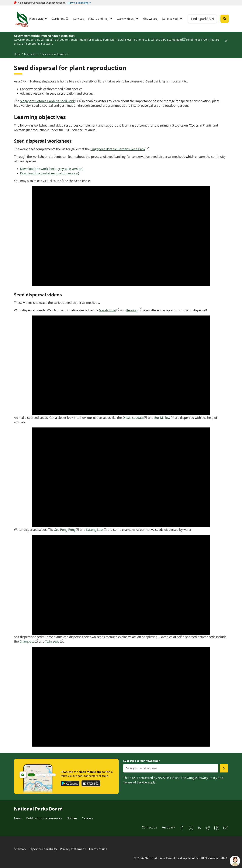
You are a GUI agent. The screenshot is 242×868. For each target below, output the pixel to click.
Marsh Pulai (107, 310)
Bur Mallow (162, 418)
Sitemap (20, 849)
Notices (72, 818)
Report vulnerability (43, 849)
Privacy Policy (207, 778)
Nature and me (98, 19)
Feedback (168, 827)
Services (79, 19)
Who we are (150, 19)
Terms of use (98, 849)
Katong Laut (95, 530)
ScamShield (175, 40)
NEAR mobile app (90, 772)
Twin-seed (52, 641)
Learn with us (125, 19)
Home (17, 54)
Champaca (27, 641)
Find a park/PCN (202, 19)
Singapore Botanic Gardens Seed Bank (47, 101)
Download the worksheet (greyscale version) (52, 169)
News (18, 818)
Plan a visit (36, 19)
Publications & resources (44, 818)
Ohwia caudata (133, 418)
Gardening (59, 19)
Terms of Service (135, 782)
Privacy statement (73, 849)
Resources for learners (54, 54)
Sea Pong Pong (65, 530)
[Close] (226, 41)
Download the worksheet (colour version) (50, 173)
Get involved (170, 19)
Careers (87, 818)
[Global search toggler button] (225, 19)
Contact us (149, 827)
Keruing (132, 310)
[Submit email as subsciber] (224, 768)
